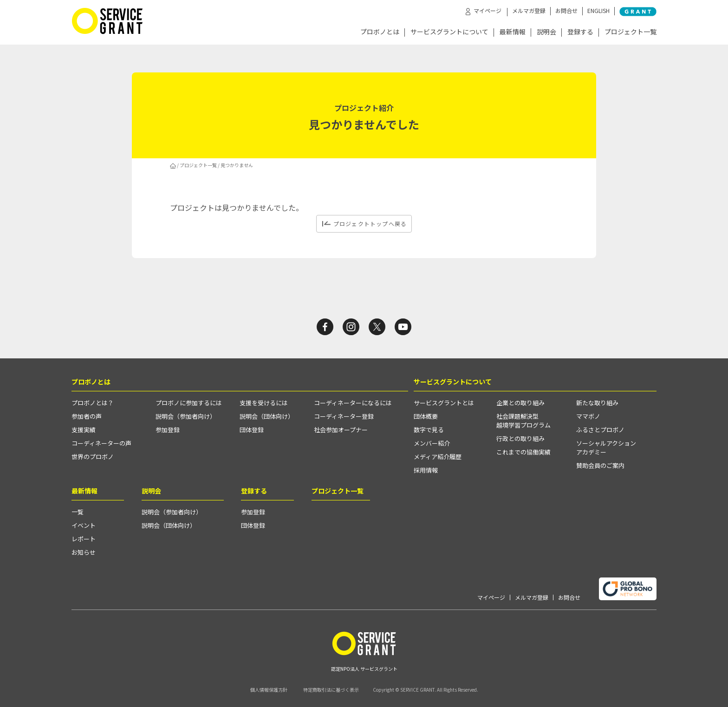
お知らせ (84, 552)
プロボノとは (380, 32)
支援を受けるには (264, 403)
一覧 (78, 512)
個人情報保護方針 (269, 690)
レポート (84, 539)
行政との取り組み (520, 438)
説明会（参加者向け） (186, 416)
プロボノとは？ (93, 403)
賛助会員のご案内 (600, 465)
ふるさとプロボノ (600, 430)
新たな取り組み (597, 403)
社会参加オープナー (341, 430)
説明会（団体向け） (267, 416)
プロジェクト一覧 (630, 32)
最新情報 (513, 32)
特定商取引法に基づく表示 (331, 690)
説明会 (546, 32)
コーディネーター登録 (344, 416)
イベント (84, 525)
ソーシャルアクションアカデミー (606, 448)
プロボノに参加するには (189, 403)
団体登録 (252, 430)
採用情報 (426, 470)
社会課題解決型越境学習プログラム (523, 421)
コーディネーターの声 (101, 443)
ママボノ (588, 416)
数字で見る (429, 430)
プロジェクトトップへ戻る (370, 224)
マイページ (491, 597)
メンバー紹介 (432, 443)
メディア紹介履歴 (438, 457)
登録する (580, 32)
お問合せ (566, 11)
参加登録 (168, 430)
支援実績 (84, 430)
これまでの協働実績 (523, 452)
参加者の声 (87, 416)
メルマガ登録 (529, 11)
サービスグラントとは (444, 403)
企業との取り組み (520, 403)
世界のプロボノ (93, 457)
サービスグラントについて (449, 32)
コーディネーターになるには (353, 403)
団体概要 (426, 416)
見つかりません (237, 165)
